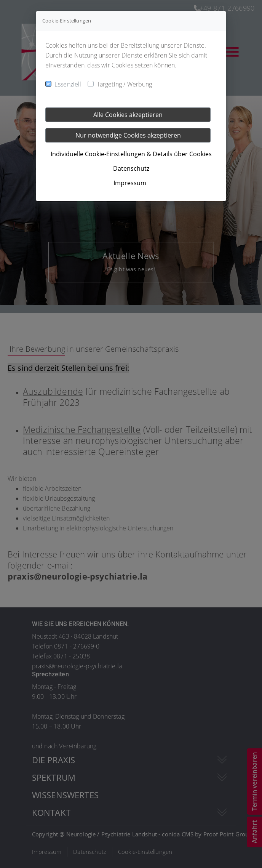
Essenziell (68, 84)
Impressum (130, 183)
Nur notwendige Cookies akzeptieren (128, 135)
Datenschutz (131, 168)
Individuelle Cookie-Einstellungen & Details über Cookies (131, 154)
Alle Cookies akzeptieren (128, 115)
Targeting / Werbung (125, 84)
